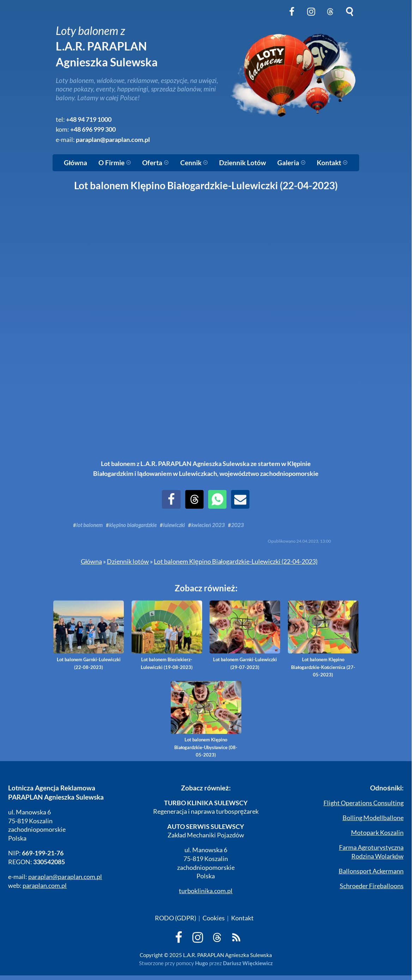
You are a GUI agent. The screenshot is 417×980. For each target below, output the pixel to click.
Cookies (214, 918)
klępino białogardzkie (133, 525)
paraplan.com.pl (45, 886)
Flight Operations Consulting (364, 803)
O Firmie (115, 163)
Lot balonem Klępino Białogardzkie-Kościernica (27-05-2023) (323, 639)
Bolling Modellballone (373, 818)
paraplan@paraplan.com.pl (113, 140)
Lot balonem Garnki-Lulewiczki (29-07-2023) (245, 635)
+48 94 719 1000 (89, 119)
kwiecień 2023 (208, 525)
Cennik (194, 163)
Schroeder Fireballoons (372, 886)
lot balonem (89, 525)
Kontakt (332, 163)
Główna (75, 163)
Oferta (156, 163)
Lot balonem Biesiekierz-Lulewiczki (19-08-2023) (167, 635)
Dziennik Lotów (243, 163)
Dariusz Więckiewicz (248, 963)
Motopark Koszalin (377, 833)
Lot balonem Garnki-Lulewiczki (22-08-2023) (89, 635)
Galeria (292, 163)
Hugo (202, 963)
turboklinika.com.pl (206, 891)
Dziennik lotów (128, 561)
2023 (237, 525)
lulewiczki (174, 525)
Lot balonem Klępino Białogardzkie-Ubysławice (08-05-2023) (206, 719)
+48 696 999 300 (93, 129)
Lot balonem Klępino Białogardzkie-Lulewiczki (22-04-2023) (236, 561)
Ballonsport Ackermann (371, 871)
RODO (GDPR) (176, 918)
